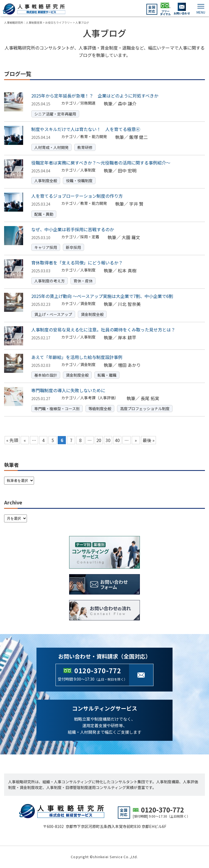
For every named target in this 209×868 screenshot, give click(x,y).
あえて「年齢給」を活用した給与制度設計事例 (77, 357)
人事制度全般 (46, 181)
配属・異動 (44, 214)
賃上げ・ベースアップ (53, 314)
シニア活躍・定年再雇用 (55, 114)
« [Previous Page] (25, 440)
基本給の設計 (46, 375)
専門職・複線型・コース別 (57, 409)
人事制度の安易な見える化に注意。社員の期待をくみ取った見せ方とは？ (103, 330)
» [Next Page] (136, 440)
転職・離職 (107, 375)
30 (108, 440)
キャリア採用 (46, 247)
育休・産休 (83, 281)
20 (99, 440)
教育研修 (85, 147)
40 (117, 440)
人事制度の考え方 (50, 281)
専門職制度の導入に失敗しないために (68, 390)
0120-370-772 (98, 670)
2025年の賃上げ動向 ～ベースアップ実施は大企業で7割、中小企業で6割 (102, 296)
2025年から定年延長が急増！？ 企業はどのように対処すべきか (95, 96)
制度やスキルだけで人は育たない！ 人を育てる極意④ (86, 129)
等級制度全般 (100, 409)
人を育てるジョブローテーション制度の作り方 (77, 196)
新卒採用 (73, 247)
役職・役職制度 (79, 181)
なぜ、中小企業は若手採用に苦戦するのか (73, 229)
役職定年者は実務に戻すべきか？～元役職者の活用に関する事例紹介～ (101, 163)
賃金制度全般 (92, 314)
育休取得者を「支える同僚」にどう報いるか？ (77, 263)
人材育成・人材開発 (51, 147)
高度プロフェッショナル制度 (145, 409)
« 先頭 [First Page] (12, 440)
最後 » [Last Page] (149, 440)
